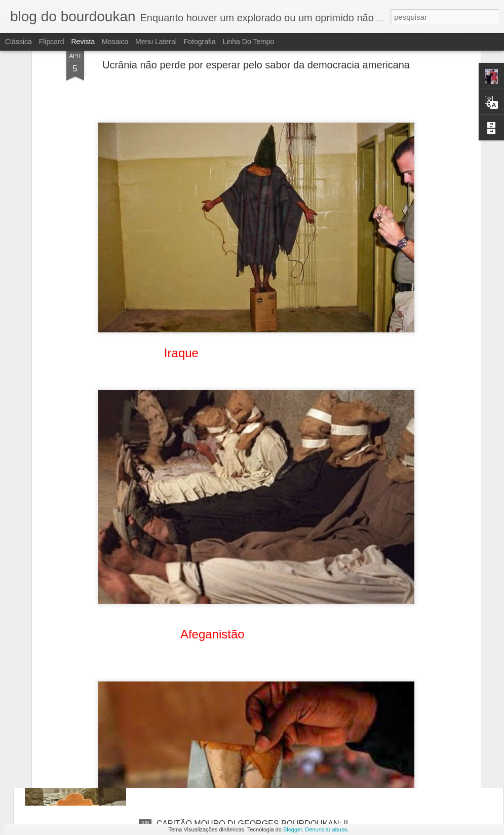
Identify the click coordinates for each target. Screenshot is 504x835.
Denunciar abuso (326, 829)
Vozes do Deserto (188, 709)
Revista (83, 42)
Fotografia (200, 42)
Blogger (293, 829)
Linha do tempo (249, 42)
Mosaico (115, 42)
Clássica (18, 42)
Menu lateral (156, 42)
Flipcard (52, 42)
